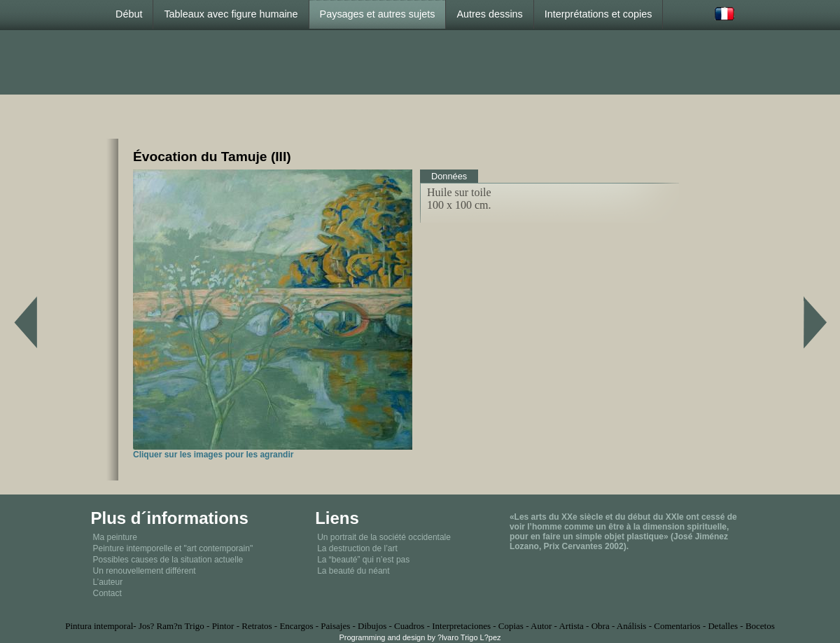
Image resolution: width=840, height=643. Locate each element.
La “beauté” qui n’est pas (363, 560)
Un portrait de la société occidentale (384, 537)
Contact (107, 593)
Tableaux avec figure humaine (231, 14)
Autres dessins (489, 14)
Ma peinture (115, 537)
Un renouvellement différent (145, 571)
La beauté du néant (353, 571)
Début (129, 14)
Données (449, 176)
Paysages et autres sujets (378, 14)
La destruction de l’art (357, 548)
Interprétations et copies (598, 14)
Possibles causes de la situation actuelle (168, 560)
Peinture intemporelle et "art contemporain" (173, 548)
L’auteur (108, 582)
